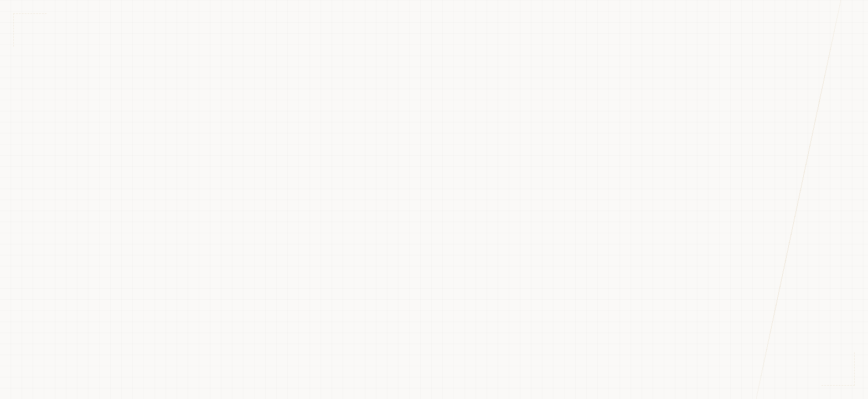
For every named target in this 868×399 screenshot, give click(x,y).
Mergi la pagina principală (434, 278)
